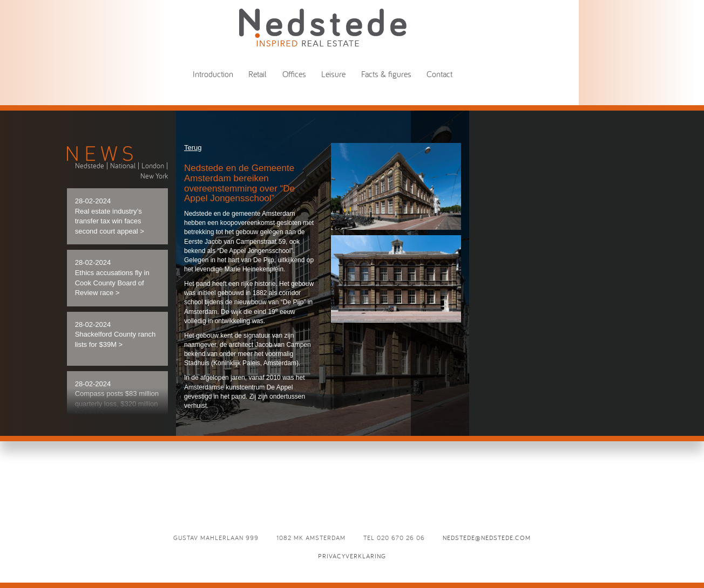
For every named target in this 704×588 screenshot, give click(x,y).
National (123, 166)
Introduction (213, 74)
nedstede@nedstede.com (487, 538)
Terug (193, 148)
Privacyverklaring (352, 556)
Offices (294, 74)
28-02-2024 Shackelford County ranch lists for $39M (116, 334)
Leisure (333, 74)
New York (154, 176)
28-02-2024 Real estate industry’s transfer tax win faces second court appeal (110, 216)
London (153, 166)
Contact (439, 74)
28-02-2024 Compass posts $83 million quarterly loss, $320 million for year (117, 399)
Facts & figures (386, 74)
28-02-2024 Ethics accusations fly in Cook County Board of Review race (112, 278)
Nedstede (90, 166)
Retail (258, 74)
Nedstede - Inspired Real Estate (323, 27)
